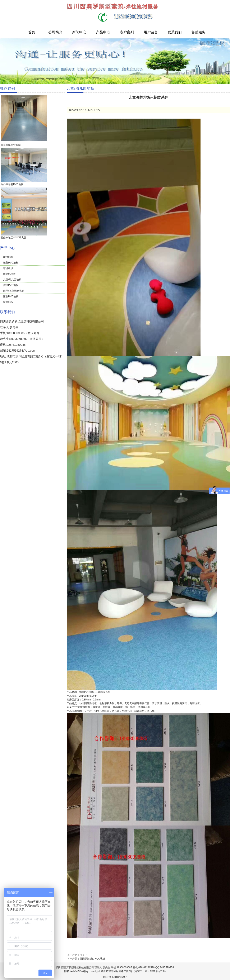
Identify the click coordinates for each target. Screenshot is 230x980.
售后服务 (198, 32)
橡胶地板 (8, 302)
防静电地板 (9, 274)
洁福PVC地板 (11, 285)
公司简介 (55, 32)
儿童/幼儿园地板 (12, 280)
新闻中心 (79, 32)
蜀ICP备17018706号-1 (115, 977)
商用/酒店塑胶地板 (13, 291)
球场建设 (8, 268)
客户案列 (127, 32)
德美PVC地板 (11, 263)
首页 (32, 32)
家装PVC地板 (11, 296)
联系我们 (175, 32)
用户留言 (151, 32)
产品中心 (103, 32)
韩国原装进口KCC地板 (92, 959)
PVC (87, 692)
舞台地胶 (8, 257)
